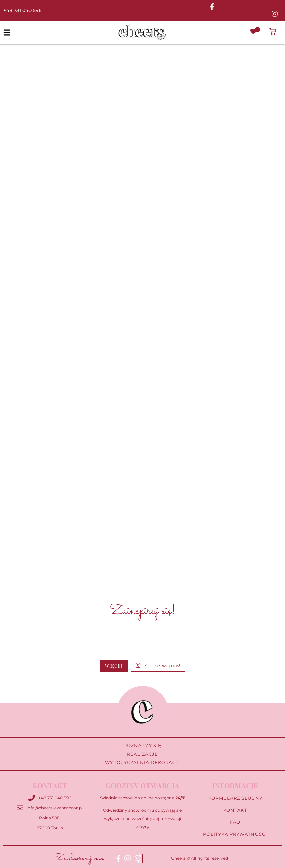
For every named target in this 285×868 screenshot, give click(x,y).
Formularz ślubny (235, 798)
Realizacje (142, 754)
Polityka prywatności (235, 834)
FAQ (235, 822)
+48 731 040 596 (23, 10)
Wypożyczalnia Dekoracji (143, 763)
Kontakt (235, 810)
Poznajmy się (142, 745)
